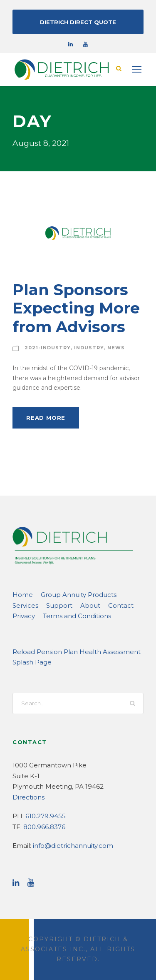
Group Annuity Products (70, 594)
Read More (44, 417)
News (105, 347)
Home (21, 594)
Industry (81, 347)
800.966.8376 (43, 826)
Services (123, 594)
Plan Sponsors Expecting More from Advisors (70, 308)
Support (24, 605)
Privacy (106, 605)
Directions (26, 797)
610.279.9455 (44, 816)
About (50, 605)
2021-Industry (45, 347)
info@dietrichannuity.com (67, 845)
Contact (77, 605)
